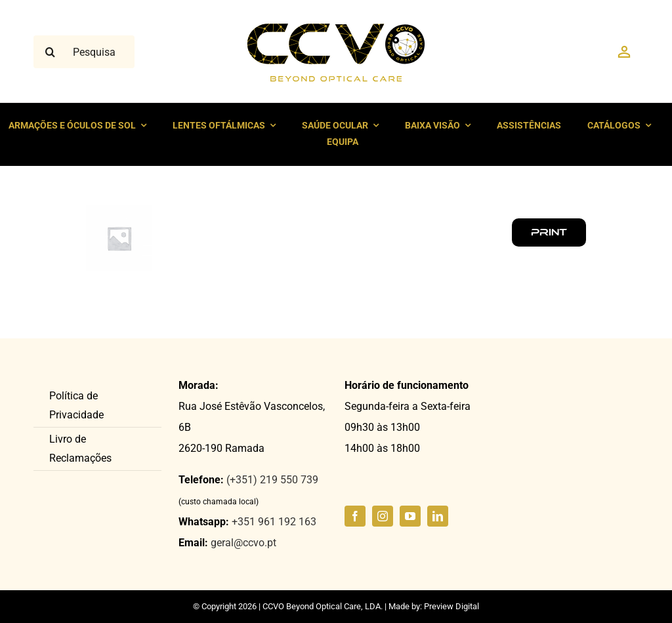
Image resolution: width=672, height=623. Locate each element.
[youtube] (410, 516)
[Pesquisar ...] (84, 52)
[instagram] (383, 516)
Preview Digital (451, 606)
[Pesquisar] (50, 52)
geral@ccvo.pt (243, 543)
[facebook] (355, 516)
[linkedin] (438, 516)
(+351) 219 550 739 (272, 480)
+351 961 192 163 (274, 522)
